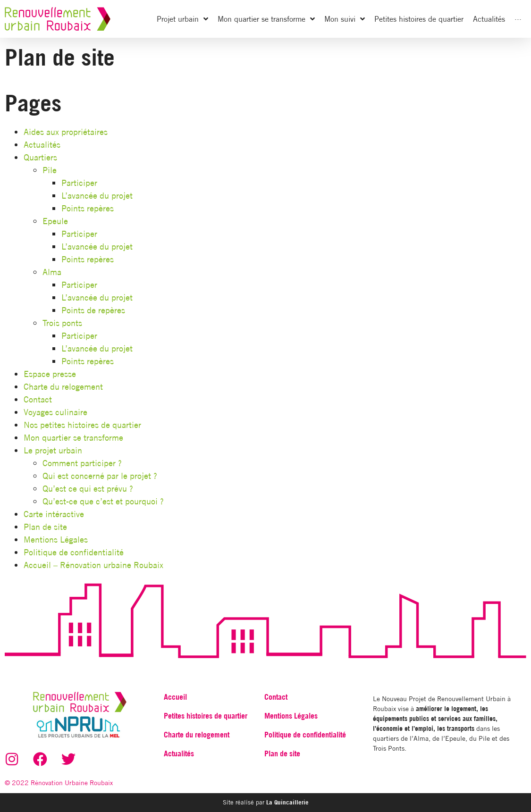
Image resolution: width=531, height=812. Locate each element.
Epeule (55, 221)
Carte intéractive (54, 514)
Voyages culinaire (55, 412)
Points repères (88, 208)
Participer (79, 183)
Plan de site (45, 527)
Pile (50, 170)
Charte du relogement (63, 387)
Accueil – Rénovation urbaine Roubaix (93, 565)
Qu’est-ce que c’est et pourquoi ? (103, 501)
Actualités (42, 145)
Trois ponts (62, 323)
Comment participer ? (82, 463)
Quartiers (40, 157)
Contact (38, 399)
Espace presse (50, 374)
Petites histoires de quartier (206, 716)
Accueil (175, 697)
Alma (52, 272)
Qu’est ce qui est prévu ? (88, 489)
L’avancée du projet (97, 196)
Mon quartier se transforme (73, 438)
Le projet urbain (53, 450)
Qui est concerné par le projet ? (100, 476)
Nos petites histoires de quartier (82, 425)
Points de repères (93, 310)
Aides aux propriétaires (66, 132)
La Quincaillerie (287, 802)
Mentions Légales (56, 540)
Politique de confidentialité (74, 552)
